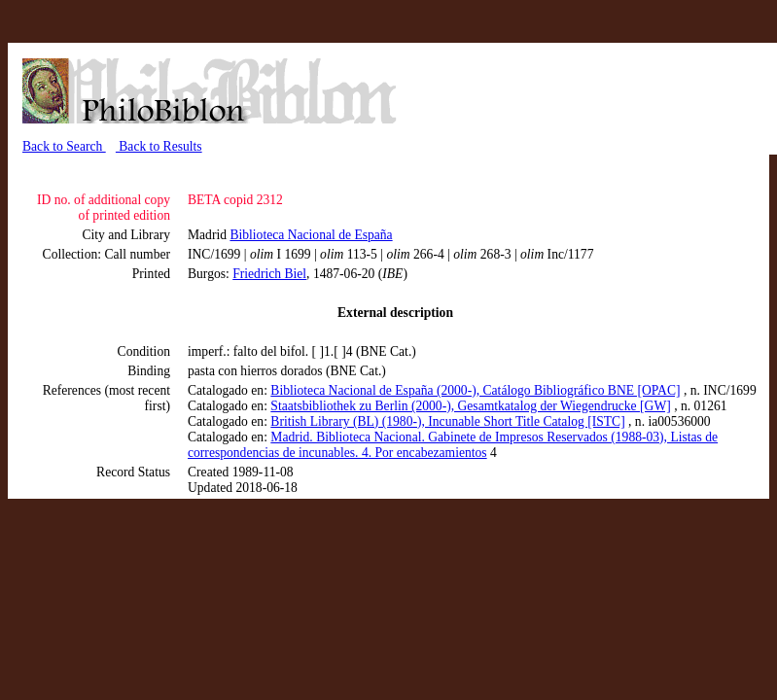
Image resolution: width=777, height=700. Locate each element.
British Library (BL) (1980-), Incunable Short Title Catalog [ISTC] (447, 421)
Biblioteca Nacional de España (311, 235)
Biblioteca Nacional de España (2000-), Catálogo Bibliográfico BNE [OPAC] (475, 390)
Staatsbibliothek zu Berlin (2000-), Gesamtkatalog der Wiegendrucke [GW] (470, 406)
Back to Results (159, 146)
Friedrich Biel (269, 274)
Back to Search (64, 146)
